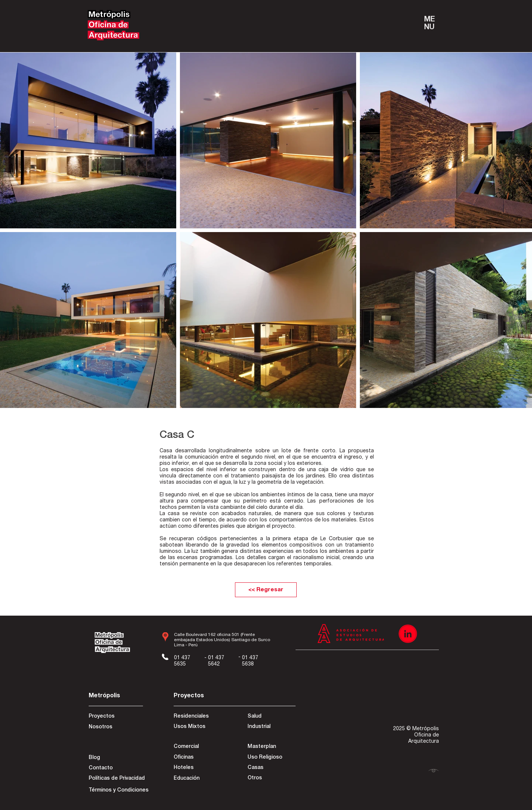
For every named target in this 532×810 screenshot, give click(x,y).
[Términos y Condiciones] (119, 791)
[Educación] (197, 779)
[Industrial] (274, 727)
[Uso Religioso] (271, 758)
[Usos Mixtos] (200, 727)
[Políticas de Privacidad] (117, 779)
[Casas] (271, 768)
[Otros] (271, 779)
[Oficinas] (197, 758)
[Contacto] (115, 769)
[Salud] (274, 717)
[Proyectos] (115, 717)
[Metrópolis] (115, 696)
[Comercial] (200, 747)
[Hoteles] (197, 768)
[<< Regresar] (266, 590)
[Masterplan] (271, 747)
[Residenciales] (200, 717)
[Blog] (115, 758)
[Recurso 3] (408, 634)
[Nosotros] (115, 728)
